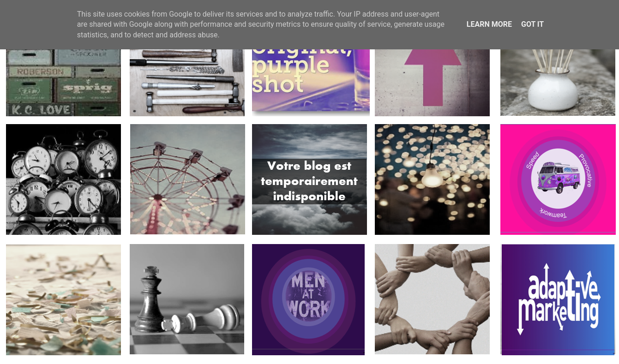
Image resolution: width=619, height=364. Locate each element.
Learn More (489, 24)
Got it (532, 24)
